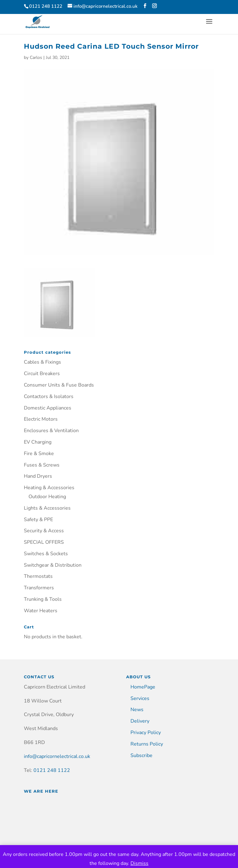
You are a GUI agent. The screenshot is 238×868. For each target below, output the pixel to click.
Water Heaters (41, 611)
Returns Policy (147, 744)
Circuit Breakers (42, 374)
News (137, 710)
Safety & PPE (38, 520)
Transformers (39, 588)
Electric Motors (41, 419)
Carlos (36, 58)
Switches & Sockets (46, 554)
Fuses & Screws (42, 465)
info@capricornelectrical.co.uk (57, 756)
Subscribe (141, 755)
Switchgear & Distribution (53, 565)
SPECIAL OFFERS (44, 542)
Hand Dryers (38, 476)
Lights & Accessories (47, 508)
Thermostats (38, 576)
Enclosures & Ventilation (51, 431)
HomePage (143, 687)
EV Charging (38, 442)
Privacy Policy (146, 733)
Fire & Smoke (39, 454)
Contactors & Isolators (49, 396)
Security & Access (44, 531)
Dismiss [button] (139, 863)
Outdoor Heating (47, 497)
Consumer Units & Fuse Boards (59, 385)
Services (140, 698)
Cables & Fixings (42, 362)
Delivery (140, 721)
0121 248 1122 (52, 770)
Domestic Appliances (48, 408)
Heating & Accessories (49, 488)
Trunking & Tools (43, 599)
